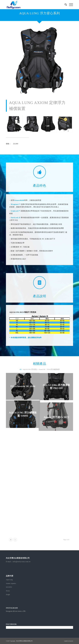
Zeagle (8, 594)
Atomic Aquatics (11, 583)
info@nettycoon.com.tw (22, 562)
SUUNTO (9, 587)
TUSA (8, 591)
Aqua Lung (9, 580)
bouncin (71, 641)
